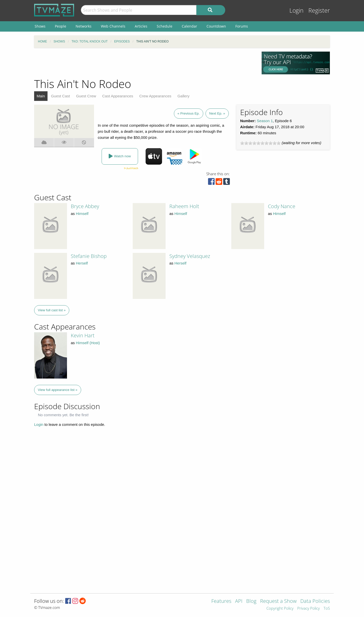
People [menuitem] (61, 26)
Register (319, 10)
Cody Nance (282, 206)
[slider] (260, 143)
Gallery (184, 96)
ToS (327, 609)
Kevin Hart (83, 335)
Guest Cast (61, 96)
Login (297, 10)
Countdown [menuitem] (216, 26)
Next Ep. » (217, 113)
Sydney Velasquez (190, 256)
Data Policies (315, 601)
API (239, 601)
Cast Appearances (118, 96)
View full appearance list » (58, 390)
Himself (82, 214)
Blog (251, 601)
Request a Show (278, 601)
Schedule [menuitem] (165, 26)
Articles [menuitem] (141, 26)
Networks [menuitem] (84, 26)
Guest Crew (86, 96)
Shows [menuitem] (40, 26)
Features (221, 601)
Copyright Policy (280, 609)
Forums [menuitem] (242, 26)
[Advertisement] (144, 63)
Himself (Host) (88, 343)
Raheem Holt (184, 206)
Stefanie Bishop (89, 256)
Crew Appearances (155, 96)
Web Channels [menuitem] (113, 26)
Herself (82, 263)
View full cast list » (52, 310)
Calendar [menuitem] (189, 26)
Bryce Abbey (85, 206)
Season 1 (265, 121)
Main (41, 96)
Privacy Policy (309, 609)
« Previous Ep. (189, 113)
